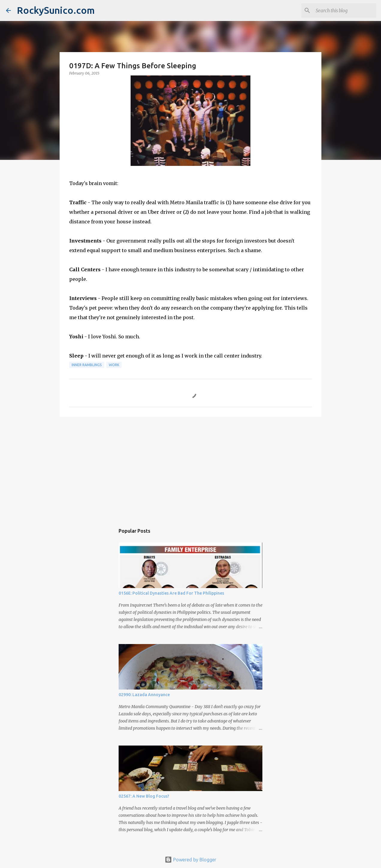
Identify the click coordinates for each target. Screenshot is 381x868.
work (114, 365)
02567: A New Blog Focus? (144, 796)
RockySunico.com (56, 10)
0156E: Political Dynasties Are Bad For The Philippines (171, 593)
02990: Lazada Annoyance (144, 695)
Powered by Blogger (190, 860)
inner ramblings (87, 365)
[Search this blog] (345, 10)
